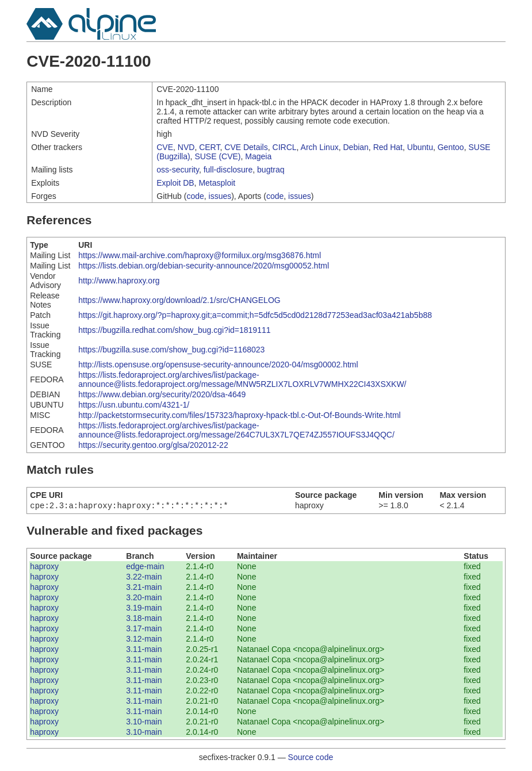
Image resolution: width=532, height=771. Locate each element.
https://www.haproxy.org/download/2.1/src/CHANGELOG (179, 300)
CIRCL (285, 147)
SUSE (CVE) (217, 156)
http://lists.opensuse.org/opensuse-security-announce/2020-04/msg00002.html (218, 365)
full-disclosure (228, 170)
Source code (311, 758)
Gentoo (451, 147)
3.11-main (144, 650)
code (195, 196)
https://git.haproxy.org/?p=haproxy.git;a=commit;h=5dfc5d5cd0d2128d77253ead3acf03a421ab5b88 (255, 315)
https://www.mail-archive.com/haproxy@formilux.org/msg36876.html (200, 255)
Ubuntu (420, 147)
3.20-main (144, 599)
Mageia (258, 156)
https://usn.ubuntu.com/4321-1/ (134, 405)
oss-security (178, 170)
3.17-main (144, 630)
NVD (186, 147)
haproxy (44, 567)
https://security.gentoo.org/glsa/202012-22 (153, 445)
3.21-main (144, 588)
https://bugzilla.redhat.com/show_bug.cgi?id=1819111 (174, 330)
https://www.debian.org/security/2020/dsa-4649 (162, 394)
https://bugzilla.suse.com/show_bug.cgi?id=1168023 (171, 350)
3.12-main (144, 640)
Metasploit (217, 183)
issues (220, 196)
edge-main (145, 567)
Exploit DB (175, 183)
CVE (165, 147)
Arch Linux (320, 147)
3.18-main (144, 619)
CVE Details (246, 147)
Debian (355, 147)
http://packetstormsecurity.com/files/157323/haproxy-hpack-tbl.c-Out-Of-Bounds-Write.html (239, 415)
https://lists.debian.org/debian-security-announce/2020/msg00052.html (204, 266)
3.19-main (144, 609)
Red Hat (388, 147)
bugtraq (271, 170)
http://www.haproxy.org (119, 281)
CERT (209, 147)
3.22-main (144, 578)
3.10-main (144, 723)
